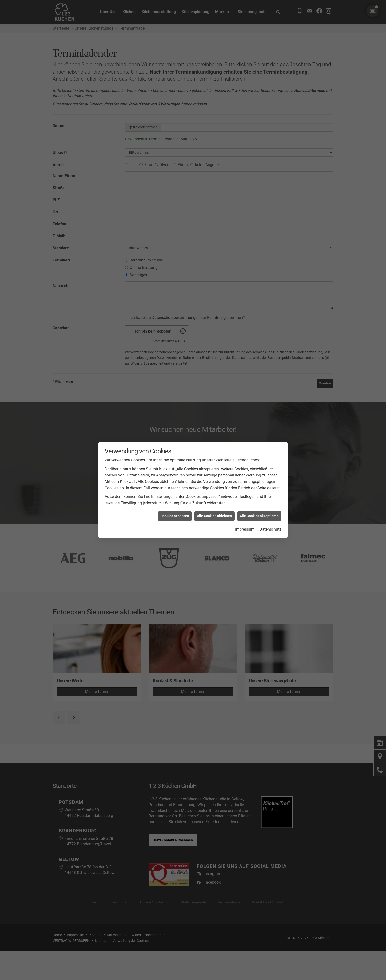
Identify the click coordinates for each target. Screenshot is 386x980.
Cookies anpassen (175, 516)
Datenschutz (270, 529)
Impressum (245, 529)
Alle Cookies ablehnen (214, 516)
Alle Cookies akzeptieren (259, 516)
